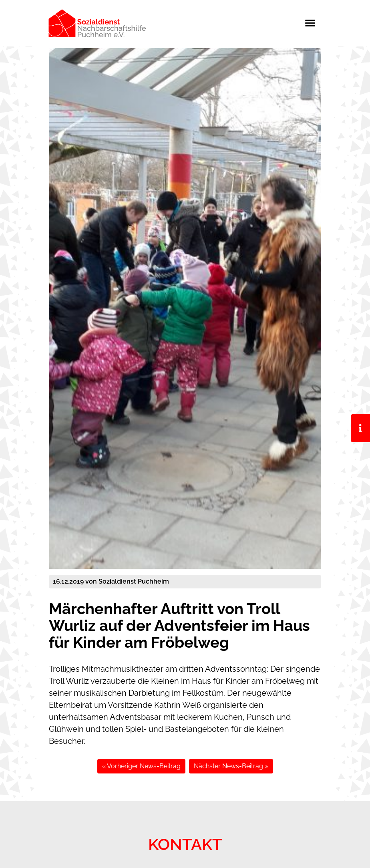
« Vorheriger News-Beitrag (141, 766)
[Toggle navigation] (314, 23)
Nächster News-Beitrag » (231, 766)
